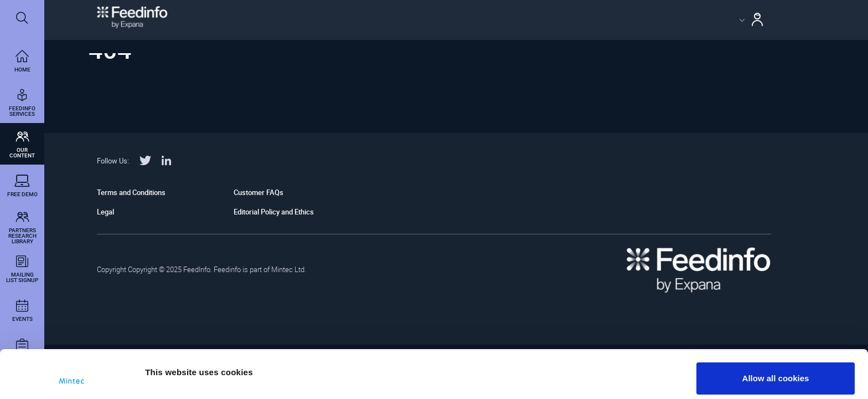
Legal (105, 212)
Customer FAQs (259, 192)
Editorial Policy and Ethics (274, 212)
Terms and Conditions (131, 192)
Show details (171, 362)
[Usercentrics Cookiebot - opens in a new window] (72, 377)
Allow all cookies (776, 333)
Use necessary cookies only (776, 369)
